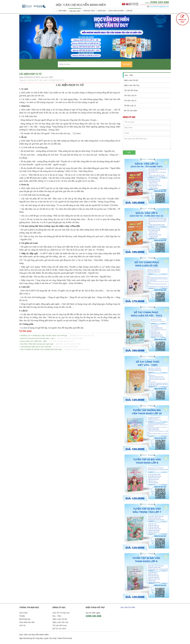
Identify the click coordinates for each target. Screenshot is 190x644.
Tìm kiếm (127, 64)
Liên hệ (129, 11)
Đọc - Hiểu (43, 80)
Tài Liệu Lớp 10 (130, 95)
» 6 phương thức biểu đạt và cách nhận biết (49, 347)
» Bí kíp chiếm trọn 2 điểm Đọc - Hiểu (47, 341)
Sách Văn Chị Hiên (116, 11)
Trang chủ (23, 80)
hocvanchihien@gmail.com (159, 7)
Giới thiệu (62, 11)
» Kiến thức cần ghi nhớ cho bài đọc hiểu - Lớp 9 (51, 338)
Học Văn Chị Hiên (128, 607)
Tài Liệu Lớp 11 (130, 100)
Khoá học (102, 11)
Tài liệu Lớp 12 (130, 106)
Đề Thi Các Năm (131, 111)
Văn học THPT (75, 11)
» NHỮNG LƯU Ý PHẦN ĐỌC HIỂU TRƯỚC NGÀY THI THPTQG (57, 336)
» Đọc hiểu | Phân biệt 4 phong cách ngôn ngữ (50, 344)
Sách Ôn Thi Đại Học (61, 613)
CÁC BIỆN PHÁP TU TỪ (57, 80)
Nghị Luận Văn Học (132, 85)
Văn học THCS (89, 11)
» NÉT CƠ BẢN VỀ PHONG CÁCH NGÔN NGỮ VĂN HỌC (54, 350)
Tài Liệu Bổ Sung (131, 90)
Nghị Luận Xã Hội (131, 80)
